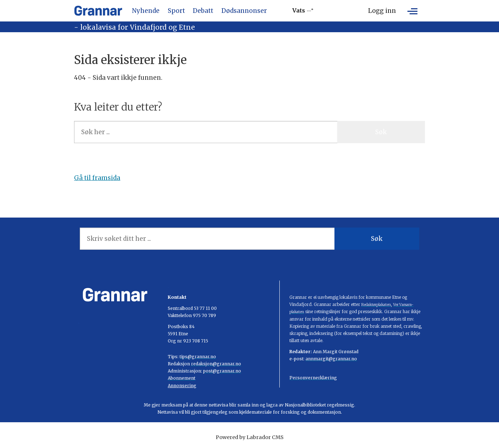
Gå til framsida (97, 178)
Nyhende (146, 11)
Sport (176, 11)
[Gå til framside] (98, 11)
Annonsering (182, 386)
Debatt (203, 11)
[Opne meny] (412, 11)
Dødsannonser (244, 11)
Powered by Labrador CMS (250, 437)
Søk (381, 132)
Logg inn (382, 11)
